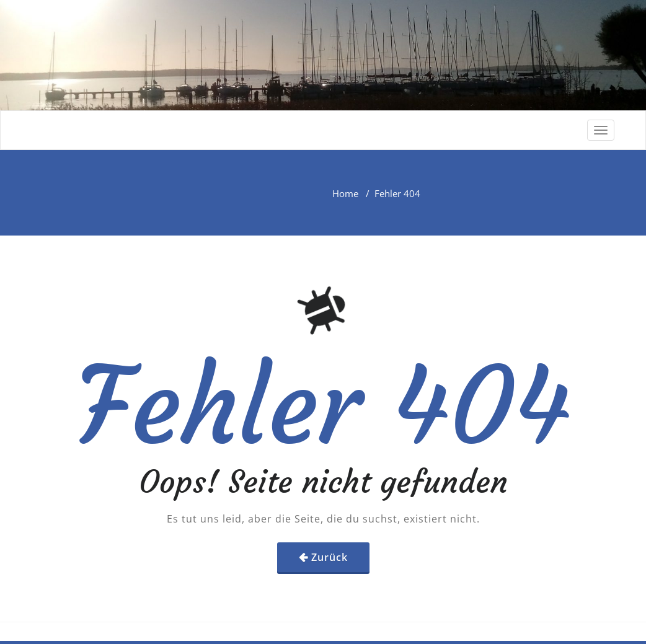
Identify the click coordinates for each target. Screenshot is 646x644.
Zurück (330, 557)
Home (345, 193)
